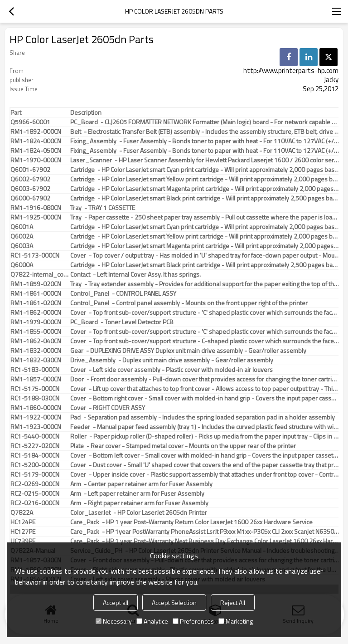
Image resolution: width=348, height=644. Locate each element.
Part (16, 112)
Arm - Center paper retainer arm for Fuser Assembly (141, 484)
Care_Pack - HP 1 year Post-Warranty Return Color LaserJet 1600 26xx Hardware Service (191, 522)
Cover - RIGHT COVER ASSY (108, 408)
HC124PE (23, 522)
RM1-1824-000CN (36, 141)
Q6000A (22, 265)
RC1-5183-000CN (35, 370)
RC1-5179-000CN (35, 474)
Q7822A (22, 512)
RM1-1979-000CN (36, 322)
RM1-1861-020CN (36, 303)
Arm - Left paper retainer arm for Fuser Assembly (137, 493)
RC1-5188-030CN (35, 398)
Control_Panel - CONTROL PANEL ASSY (123, 293)
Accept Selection (174, 603)
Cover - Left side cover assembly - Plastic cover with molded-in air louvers (172, 370)
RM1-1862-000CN (36, 312)
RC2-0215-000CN (35, 493)
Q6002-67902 (30, 179)
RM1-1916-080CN (36, 208)
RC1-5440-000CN (35, 436)
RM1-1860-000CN (36, 408)
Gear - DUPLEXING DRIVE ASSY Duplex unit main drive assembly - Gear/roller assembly (188, 351)
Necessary (114, 621)
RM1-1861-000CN (36, 293)
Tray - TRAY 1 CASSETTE (103, 208)
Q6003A (22, 246)
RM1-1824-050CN (36, 151)
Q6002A (22, 236)
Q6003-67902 (30, 189)
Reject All (233, 603)
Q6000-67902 (30, 198)
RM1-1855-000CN (36, 332)
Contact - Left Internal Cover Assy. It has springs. (135, 274)
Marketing (236, 621)
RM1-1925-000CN (36, 217)
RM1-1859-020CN (36, 284)
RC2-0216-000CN (35, 503)
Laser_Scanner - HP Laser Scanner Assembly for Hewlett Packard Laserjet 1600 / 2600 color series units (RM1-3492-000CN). (205, 160)
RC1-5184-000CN (35, 455)
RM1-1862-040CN (36, 341)
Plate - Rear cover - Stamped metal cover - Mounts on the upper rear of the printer (183, 446)
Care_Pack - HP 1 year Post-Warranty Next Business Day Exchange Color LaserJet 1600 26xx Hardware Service (205, 541)
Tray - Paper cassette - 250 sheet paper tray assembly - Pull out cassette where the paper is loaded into (205, 217)
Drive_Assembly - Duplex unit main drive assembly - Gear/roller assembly (172, 360)
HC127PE (23, 532)
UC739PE (23, 541)
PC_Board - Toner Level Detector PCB (122, 322)
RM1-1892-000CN (36, 132)
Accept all (116, 603)
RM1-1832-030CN (36, 360)
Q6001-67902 (30, 170)
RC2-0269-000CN (35, 484)
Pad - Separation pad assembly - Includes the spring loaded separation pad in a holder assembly (203, 417)
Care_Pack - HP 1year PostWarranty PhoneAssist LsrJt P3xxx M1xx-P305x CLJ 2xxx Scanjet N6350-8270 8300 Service (205, 532)
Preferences (193, 621)
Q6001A (22, 227)
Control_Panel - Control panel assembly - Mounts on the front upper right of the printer (189, 303)
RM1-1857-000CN (36, 379)
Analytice (152, 621)
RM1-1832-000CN (36, 351)
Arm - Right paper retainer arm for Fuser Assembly (139, 503)
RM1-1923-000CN (36, 427)
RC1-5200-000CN (35, 465)
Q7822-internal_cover (40, 274)
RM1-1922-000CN (36, 417)
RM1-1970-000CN (36, 160)
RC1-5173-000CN (35, 255)
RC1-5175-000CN (35, 389)
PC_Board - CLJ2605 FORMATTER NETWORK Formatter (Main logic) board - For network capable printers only (205, 122)
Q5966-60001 (30, 122)
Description (86, 112)
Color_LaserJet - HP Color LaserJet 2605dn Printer (139, 512)
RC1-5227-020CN (35, 446)
